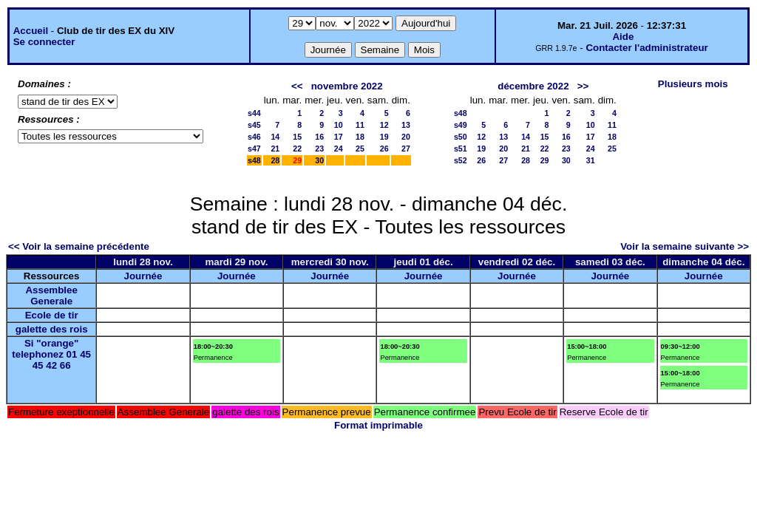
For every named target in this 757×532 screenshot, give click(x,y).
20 (406, 137)
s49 (461, 125)
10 (339, 125)
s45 (254, 125)
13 (406, 125)
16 (319, 137)
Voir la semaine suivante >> (685, 246)
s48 (254, 160)
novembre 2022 (347, 86)
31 (591, 160)
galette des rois (52, 329)
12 (384, 125)
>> (583, 86)
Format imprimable (378, 425)
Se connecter (44, 42)
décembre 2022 (533, 86)
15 (297, 137)
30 (319, 160)
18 (360, 137)
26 (384, 149)
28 (275, 160)
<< (297, 86)
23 (319, 149)
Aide (623, 37)
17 (339, 137)
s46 (254, 137)
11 (360, 125)
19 (384, 137)
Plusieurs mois (693, 84)
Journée (143, 276)
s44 (254, 113)
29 (545, 160)
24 (339, 149)
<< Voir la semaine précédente (79, 246)
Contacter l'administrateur (646, 48)
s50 (461, 137)
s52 (461, 160)
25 (360, 149)
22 (297, 149)
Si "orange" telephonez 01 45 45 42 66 (51, 354)
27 (406, 149)
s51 (461, 149)
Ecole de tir (52, 315)
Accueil (31, 31)
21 (275, 149)
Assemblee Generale (51, 296)
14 (275, 137)
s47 (254, 149)
